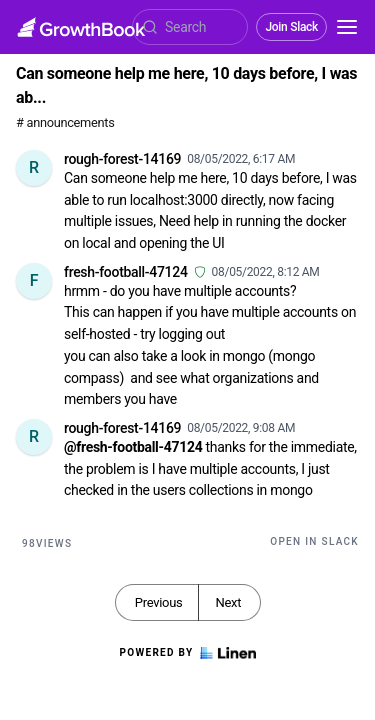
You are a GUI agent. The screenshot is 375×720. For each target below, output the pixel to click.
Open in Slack (314, 541)
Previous (159, 602)
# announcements (65, 122)
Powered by (187, 653)
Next (228, 602)
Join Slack (291, 27)
